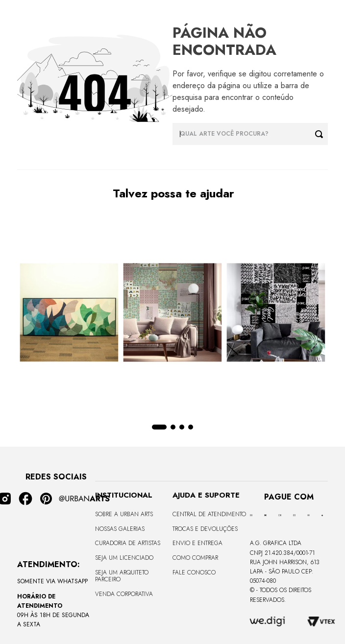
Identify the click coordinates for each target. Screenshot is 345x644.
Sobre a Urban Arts (124, 514)
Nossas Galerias (120, 529)
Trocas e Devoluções (205, 529)
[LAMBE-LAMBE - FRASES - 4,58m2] (276, 313)
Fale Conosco (194, 572)
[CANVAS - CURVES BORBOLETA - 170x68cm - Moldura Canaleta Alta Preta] (69, 313)
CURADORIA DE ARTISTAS (128, 543)
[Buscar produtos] (321, 134)
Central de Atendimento (209, 514)
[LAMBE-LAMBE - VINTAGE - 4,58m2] (172, 313)
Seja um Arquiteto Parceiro (122, 576)
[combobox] (250, 134)
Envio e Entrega (197, 543)
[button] (159, 427)
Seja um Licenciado (124, 558)
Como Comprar (195, 558)
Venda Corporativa (124, 594)
